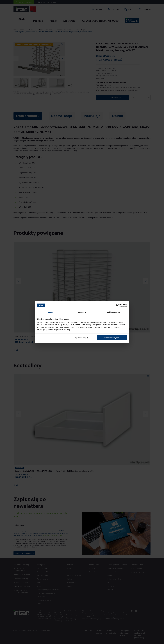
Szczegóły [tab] (82, 312)
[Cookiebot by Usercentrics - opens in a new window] (118, 305)
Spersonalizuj (82, 338)
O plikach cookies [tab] (113, 312)
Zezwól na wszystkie (112, 338)
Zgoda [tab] (51, 312)
